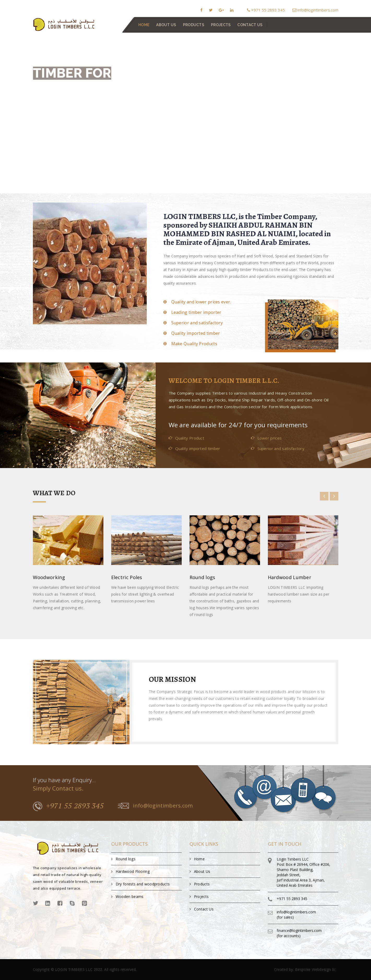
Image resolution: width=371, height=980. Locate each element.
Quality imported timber (196, 333)
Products (193, 25)
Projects (221, 25)
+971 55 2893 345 (266, 10)
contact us (250, 25)
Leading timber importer (196, 312)
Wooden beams (127, 897)
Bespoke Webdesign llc (315, 969)
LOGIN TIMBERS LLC (74, 969)
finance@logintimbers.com (299, 930)
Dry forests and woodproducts (141, 884)
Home (144, 25)
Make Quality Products (194, 344)
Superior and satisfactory (197, 323)
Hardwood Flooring (130, 871)
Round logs (123, 859)
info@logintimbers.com (315, 10)
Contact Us (202, 909)
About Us (166, 25)
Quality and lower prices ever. (201, 302)
